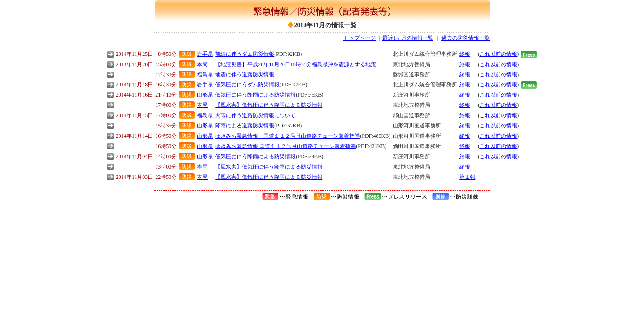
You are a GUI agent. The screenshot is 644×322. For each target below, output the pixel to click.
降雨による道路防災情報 (245, 126)
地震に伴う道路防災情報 (245, 75)
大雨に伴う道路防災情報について (255, 115)
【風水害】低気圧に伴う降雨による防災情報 (269, 105)
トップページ (360, 38)
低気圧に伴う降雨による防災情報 (255, 95)
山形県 (205, 95)
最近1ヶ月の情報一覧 (408, 38)
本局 (202, 64)
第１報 (467, 177)
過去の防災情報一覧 (466, 38)
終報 (465, 54)
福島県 (205, 75)
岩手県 (205, 54)
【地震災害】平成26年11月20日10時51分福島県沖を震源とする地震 (296, 64)
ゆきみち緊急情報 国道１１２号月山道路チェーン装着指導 (288, 136)
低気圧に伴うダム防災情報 (247, 85)
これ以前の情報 (498, 54)
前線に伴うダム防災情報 (245, 54)
